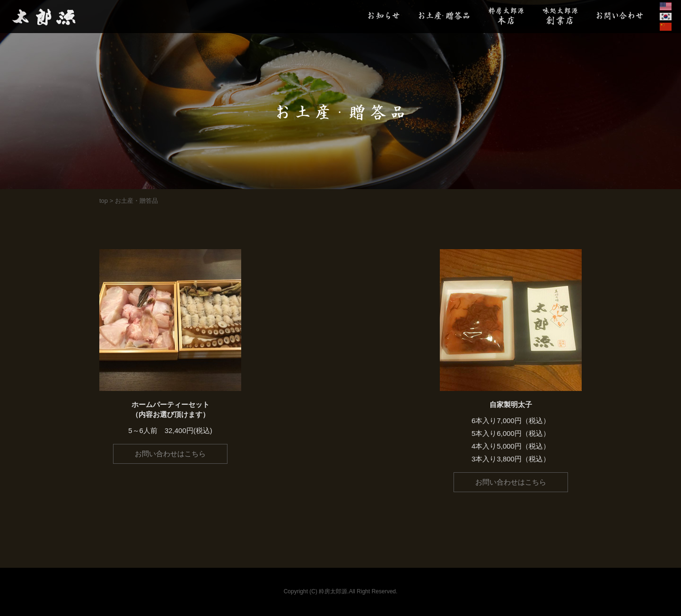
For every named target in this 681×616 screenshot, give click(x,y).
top (104, 201)
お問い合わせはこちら (170, 454)
